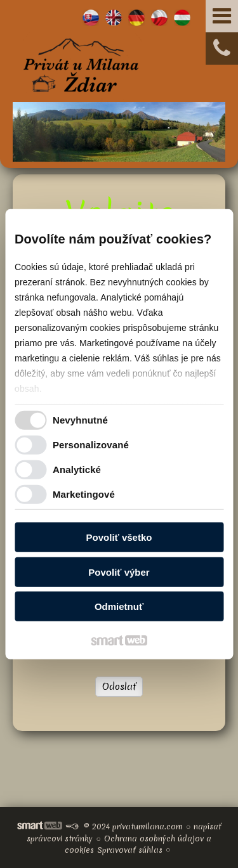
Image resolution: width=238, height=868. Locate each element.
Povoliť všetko (119, 537)
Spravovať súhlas (130, 850)
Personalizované (91, 445)
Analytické (77, 470)
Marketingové (84, 494)
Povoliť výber (119, 572)
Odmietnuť (119, 606)
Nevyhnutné (80, 420)
